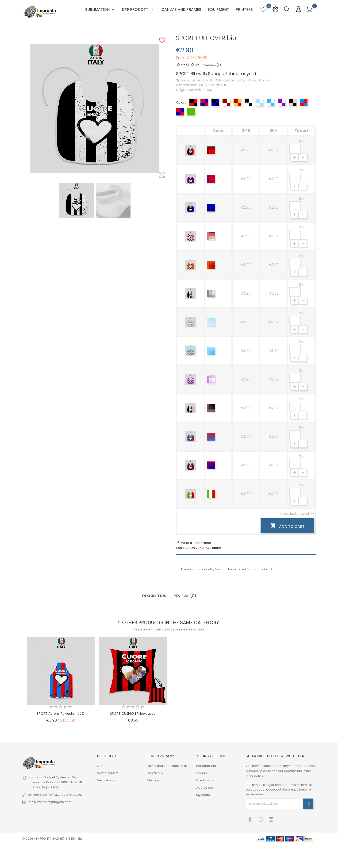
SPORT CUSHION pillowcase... (133, 714)
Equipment (218, 10)
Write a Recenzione (196, 543)
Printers (244, 10)
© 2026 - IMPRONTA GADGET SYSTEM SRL (52, 839)
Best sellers (106, 780)
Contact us (155, 773)
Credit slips (205, 780)
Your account (211, 756)
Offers (102, 766)
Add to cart (287, 526)
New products (108, 773)
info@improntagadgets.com (50, 802)
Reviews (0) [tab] (185, 596)
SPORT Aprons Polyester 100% (61, 714)
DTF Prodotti (138, 10)
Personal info (206, 766)
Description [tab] (154, 596)
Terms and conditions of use (168, 766)
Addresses (205, 788)
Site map (153, 780)
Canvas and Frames (181, 10)
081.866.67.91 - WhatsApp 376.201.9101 (56, 795)
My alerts (203, 795)
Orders (202, 773)
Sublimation (100, 10)
